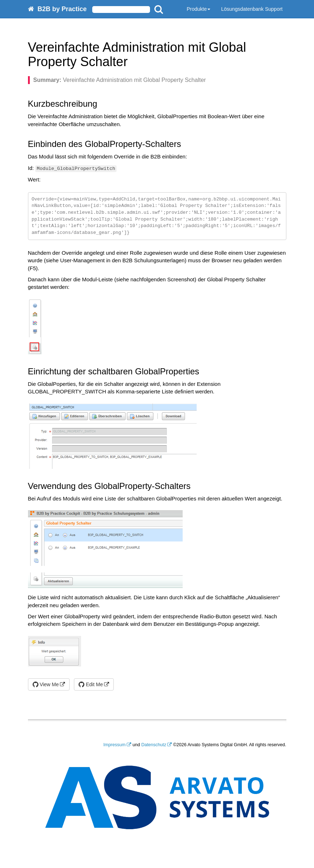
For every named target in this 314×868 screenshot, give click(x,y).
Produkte (198, 9)
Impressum (114, 745)
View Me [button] (46, 684)
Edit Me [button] (91, 684)
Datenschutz (154, 745)
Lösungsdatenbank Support (252, 9)
